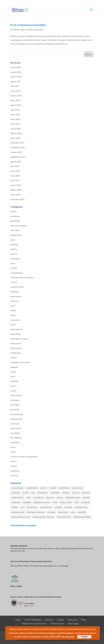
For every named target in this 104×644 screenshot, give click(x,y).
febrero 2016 (16, 133)
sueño (13, 452)
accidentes (15, 216)
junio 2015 (15, 171)
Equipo (60, 620)
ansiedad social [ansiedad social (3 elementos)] (64, 488)
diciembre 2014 (17, 199)
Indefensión (16, 353)
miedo (13, 372)
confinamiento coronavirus (22, 277)
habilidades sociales (19, 339)
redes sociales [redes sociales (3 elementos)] (63, 512)
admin (17, 30)
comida (14, 268)
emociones (15, 320)
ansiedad (14, 244)
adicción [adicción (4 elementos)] (43, 488)
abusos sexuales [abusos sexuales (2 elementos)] (17, 488)
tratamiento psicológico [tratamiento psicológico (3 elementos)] (82, 517)
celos (13, 263)
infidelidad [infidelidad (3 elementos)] (27, 502)
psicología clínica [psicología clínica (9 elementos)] (81, 507)
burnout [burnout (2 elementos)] (26, 493)
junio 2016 (15, 114)
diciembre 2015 (17, 143)
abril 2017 (15, 86)
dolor (13, 306)
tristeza (14, 466)
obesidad (14, 381)
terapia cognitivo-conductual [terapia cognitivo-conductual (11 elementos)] (43, 517)
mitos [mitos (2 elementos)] (77, 502)
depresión (15, 292)
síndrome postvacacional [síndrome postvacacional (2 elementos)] (21, 517)
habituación (16, 343)
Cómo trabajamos (33, 620)
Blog (83, 620)
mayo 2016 (15, 119)
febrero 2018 (16, 77)
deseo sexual (16, 296)
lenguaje (14, 367)
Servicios (49, 620)
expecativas (16, 334)
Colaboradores (57, 624)
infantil (14, 358)
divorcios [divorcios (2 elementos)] (76, 493)
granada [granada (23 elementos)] (60, 498)
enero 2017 (15, 100)
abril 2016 (15, 124)
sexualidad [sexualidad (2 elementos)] (82, 512)
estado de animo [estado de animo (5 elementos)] (18, 498)
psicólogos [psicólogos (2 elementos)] (51, 512)
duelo (13, 315)
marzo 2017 (16, 91)
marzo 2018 (16, 72)
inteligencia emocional (20, 362)
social (13, 447)
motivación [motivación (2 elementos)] (86, 502)
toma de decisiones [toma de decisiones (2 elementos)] (64, 517)
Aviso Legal (73, 624)
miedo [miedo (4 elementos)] (55, 502)
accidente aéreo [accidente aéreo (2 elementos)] (32, 488)
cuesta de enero (17, 287)
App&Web (43, 640)
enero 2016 (15, 138)
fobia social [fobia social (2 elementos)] (50, 498)
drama (13, 310)
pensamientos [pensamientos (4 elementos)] (32, 507)
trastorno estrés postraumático (24, 457)
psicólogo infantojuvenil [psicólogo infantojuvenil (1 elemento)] (36, 512)
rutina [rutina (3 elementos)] (73, 512)
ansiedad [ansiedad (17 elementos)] (53, 488)
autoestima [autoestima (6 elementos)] (16, 493)
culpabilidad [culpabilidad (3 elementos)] (55, 493)
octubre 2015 (16, 152)
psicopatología (17, 414)
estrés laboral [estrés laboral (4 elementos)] (38, 498)
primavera (15, 400)
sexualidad (15, 433)
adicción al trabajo (19, 226)
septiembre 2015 (18, 157)
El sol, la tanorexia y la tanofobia (28, 25)
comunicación (17, 273)
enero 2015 (15, 195)
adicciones (15, 230)
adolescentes (16, 235)
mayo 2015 (15, 176)
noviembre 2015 (18, 147)
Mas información (68, 637)
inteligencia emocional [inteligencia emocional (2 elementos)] (42, 502)
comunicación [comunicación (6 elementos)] (42, 493)
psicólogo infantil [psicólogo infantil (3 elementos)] (18, 512)
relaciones (15, 424)
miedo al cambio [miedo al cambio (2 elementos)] (66, 502)
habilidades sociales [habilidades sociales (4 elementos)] (73, 498)
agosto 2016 (16, 105)
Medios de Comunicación (34, 624)
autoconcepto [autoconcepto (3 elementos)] (78, 488)
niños (13, 376)
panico (13, 386)
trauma (14, 461)
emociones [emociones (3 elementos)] (86, 493)
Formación (73, 620)
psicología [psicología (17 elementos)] (68, 507)
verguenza (15, 471)
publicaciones (16, 419)
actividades (15, 221)
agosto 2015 (16, 162)
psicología (38, 30)
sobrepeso (15, 442)
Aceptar (84, 637)
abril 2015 (15, 180)
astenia (14, 249)
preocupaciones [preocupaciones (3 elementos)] (46, 507)
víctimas (14, 475)
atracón (14, 254)
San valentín (16, 428)
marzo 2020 (16, 67)
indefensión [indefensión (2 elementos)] (16, 502)
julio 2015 (15, 166)
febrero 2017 (16, 96)
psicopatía (15, 409)
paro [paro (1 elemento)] (23, 507)
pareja (13, 391)
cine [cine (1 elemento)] (33, 493)
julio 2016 (15, 110)
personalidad (16, 395)
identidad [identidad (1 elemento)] (86, 498)
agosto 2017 (16, 81)
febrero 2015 (16, 190)
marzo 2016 (16, 129)
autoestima (15, 259)
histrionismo (16, 348)
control (14, 282)
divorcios (15, 301)
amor (13, 240)
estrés (13, 325)
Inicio (18, 620)
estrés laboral (16, 329)
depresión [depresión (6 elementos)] (66, 493)
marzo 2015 (16, 185)
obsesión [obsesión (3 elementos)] (15, 507)
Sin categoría (16, 438)
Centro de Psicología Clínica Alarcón (71, 640)
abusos (13, 211)
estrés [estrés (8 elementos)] (28, 498)
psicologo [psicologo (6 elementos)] (58, 507)
